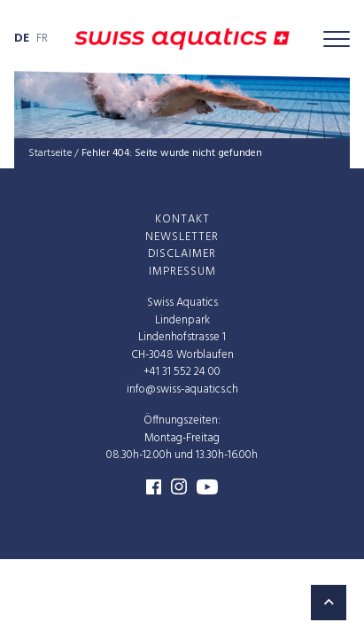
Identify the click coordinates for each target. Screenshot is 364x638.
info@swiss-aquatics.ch (182, 389)
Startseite (50, 153)
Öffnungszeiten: (182, 420)
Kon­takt (182, 219)
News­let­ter (182, 237)
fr (42, 39)
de (22, 39)
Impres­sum (182, 272)
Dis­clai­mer (182, 254)
